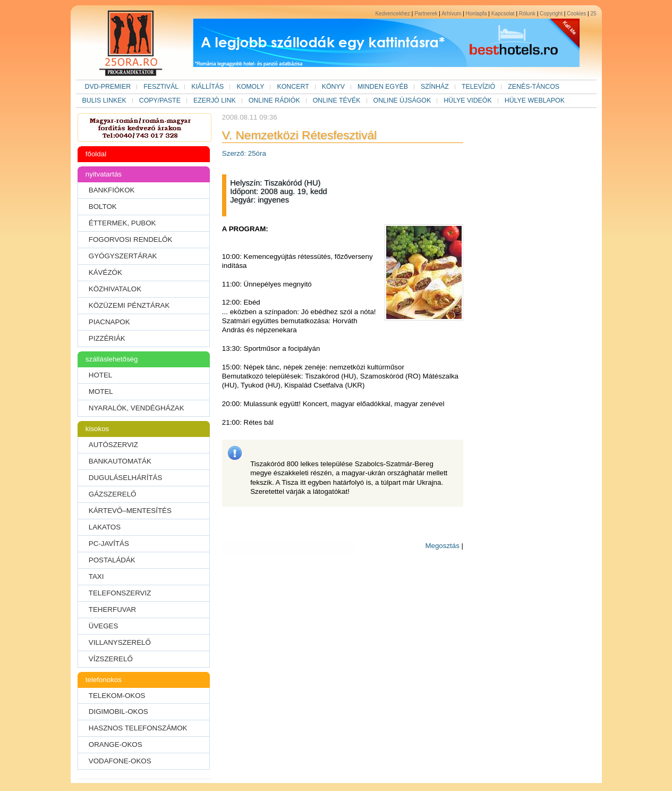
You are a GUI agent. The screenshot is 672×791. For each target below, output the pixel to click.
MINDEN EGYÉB (383, 87)
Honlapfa (477, 14)
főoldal (96, 154)
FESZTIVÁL (161, 87)
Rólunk (527, 14)
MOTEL (101, 392)
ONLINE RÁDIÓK (274, 100)
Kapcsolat (503, 14)
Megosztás (442, 546)
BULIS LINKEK (104, 100)
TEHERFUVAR (112, 609)
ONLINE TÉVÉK (337, 100)
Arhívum (451, 14)
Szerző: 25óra (244, 153)
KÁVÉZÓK (105, 272)
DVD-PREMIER (108, 87)
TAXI (96, 577)
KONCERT (293, 87)
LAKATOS (105, 527)
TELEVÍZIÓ (478, 87)
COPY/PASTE (160, 100)
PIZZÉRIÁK (107, 338)
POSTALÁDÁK (112, 560)
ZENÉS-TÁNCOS (534, 87)
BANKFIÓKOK (112, 190)
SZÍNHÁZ (435, 87)
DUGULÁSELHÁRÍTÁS (126, 478)
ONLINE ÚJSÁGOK (402, 100)
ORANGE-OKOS (116, 744)
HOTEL (100, 375)
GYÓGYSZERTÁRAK (123, 256)
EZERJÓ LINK (215, 100)
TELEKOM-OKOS (117, 696)
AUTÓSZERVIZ (113, 445)
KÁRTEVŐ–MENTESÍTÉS (130, 511)
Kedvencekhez (393, 14)
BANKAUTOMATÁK (120, 461)
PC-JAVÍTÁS (109, 544)
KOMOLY (250, 87)
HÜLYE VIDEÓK (468, 100)
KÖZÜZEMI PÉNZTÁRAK (129, 305)
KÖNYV (333, 87)
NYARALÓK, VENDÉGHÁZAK (137, 408)
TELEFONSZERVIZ (120, 593)
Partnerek (426, 14)
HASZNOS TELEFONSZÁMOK (138, 728)
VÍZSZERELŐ (111, 659)
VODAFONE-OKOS (120, 761)
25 (593, 14)
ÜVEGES (104, 626)
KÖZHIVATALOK (115, 289)
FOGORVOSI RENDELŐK (131, 239)
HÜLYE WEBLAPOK (535, 100)
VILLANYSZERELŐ (120, 642)
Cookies (576, 14)
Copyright (551, 14)
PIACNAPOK (109, 322)
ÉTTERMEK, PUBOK (122, 223)
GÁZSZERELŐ (113, 494)
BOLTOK (103, 207)
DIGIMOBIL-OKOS (118, 712)
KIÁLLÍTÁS (207, 87)
